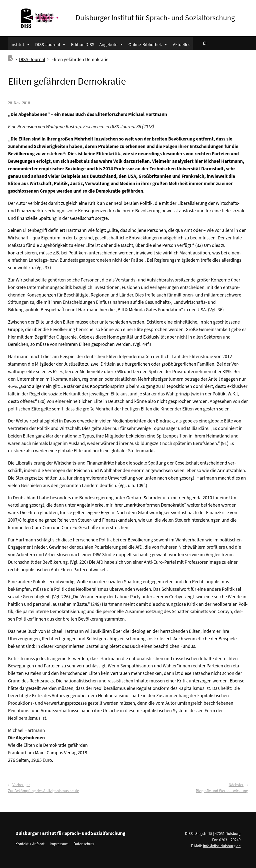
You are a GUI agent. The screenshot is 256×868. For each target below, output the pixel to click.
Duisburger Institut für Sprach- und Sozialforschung (155, 18)
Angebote (111, 44)
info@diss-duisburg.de (222, 846)
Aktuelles (181, 45)
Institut (20, 44)
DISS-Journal (51, 44)
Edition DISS (83, 45)
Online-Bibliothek (148, 44)
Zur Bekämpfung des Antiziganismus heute (43, 791)
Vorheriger (21, 785)
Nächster (236, 785)
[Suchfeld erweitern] (204, 43)
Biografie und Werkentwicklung (222, 791)
